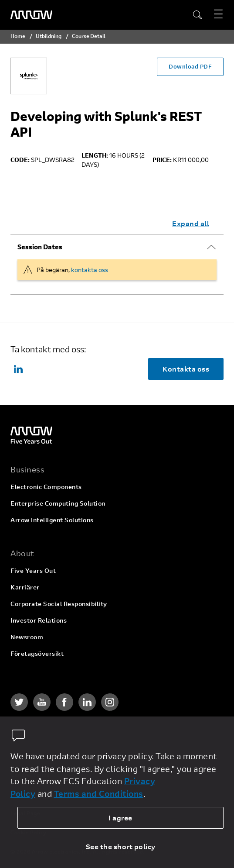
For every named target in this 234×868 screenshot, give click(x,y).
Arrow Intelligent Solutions (52, 520)
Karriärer (25, 587)
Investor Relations (39, 620)
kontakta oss (90, 270)
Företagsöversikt (37, 653)
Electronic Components (46, 487)
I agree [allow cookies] (120, 818)
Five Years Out (33, 570)
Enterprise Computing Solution (58, 503)
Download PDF (190, 66)
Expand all (191, 223)
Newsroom (27, 637)
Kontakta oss (186, 369)
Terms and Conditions (99, 794)
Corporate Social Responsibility (59, 604)
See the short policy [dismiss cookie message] (121, 846)
